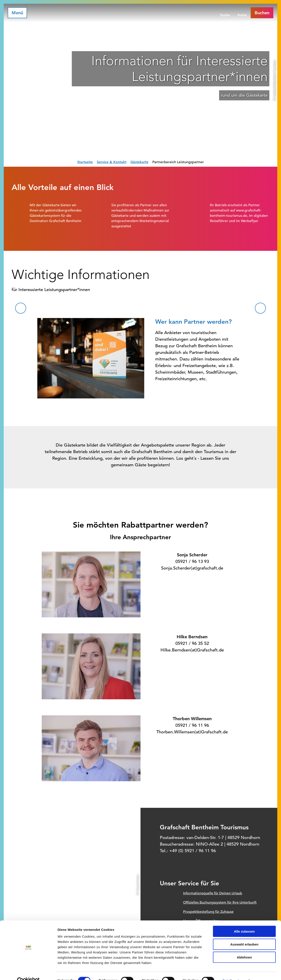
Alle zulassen (244, 922)
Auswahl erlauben (244, 935)
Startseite (85, 162)
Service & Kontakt (112, 162)
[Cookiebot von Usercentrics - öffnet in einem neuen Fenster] (28, 971)
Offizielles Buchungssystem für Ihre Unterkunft (220, 902)
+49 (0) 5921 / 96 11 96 (193, 851)
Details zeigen (233, 971)
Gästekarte (139, 162)
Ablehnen (244, 948)
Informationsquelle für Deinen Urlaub (213, 893)
